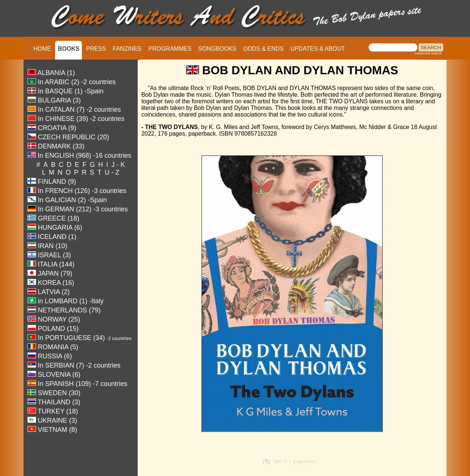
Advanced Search (428, 53)
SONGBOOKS (217, 49)
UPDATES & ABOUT (318, 49)
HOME (42, 49)
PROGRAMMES (170, 49)
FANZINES (127, 49)
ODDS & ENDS (263, 49)
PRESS (96, 49)
